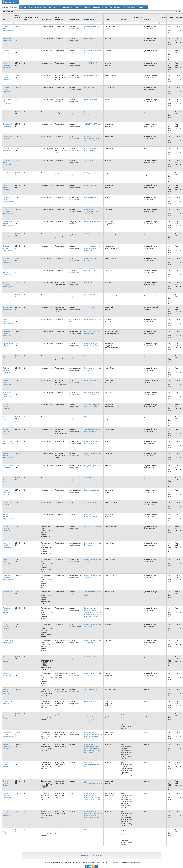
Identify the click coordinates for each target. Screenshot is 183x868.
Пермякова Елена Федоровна (7, 187)
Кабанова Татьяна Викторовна (7, 814)
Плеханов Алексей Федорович (7, 716)
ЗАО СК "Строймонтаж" (92, 502)
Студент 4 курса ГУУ (91, 197)
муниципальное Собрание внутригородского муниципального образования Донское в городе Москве (93, 718)
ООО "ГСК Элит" (90, 478)
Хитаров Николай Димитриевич (7, 691)
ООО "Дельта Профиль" (92, 173)
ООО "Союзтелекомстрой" (93, 222)
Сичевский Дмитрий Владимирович (8, 578)
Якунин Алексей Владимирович (8, 29)
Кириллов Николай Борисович (6, 783)
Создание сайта (96, 856)
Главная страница (10, 2)
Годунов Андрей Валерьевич (7, 382)
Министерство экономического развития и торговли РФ (93, 211)
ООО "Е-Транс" (89, 307)
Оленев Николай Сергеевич (6, 626)
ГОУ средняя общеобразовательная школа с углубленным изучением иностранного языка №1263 (93, 749)
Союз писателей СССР (92, 271)
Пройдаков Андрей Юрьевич (6, 610)
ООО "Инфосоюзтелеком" (93, 319)
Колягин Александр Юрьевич (6, 659)
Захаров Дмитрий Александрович (8, 285)
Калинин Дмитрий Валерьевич (7, 795)
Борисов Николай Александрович (8, 456)
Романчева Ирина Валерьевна (7, 163)
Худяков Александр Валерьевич (7, 65)
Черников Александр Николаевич (7, 53)
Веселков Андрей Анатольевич (7, 419)
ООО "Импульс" (90, 657)
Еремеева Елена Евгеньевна (7, 297)
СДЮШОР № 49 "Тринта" (93, 124)
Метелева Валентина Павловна (6, 746)
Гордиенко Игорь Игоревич (6, 358)
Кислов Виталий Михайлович (7, 273)
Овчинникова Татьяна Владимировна (8, 734)
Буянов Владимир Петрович (6, 832)
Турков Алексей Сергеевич (6, 561)
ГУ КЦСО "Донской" (91, 185)
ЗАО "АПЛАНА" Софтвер (93, 527)
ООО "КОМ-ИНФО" (91, 702)
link (161, 26)
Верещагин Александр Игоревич (7, 431)
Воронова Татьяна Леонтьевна (7, 407)
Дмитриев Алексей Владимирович (8, 321)
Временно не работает (92, 490)
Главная (84, 856)
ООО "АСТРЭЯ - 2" (91, 63)
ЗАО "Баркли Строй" (91, 689)
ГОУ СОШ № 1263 (90, 295)
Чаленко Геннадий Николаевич (7, 529)
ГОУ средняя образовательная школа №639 (92, 765)
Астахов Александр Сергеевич (6, 492)
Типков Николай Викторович (7, 77)
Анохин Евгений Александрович (8, 517)
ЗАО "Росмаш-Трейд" (91, 417)
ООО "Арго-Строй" (90, 380)
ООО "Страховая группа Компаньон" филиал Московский (92, 248)
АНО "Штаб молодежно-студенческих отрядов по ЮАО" (93, 594)
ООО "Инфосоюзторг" (92, 39)
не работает (88, 283)
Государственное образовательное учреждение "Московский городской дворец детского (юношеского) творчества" (93, 612)
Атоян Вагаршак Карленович (7, 480)
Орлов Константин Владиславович (8, 211)
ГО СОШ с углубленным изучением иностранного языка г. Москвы (93, 138)
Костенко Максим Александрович (8, 248)
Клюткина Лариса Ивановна (6, 765)
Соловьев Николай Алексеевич (7, 114)
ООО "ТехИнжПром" (91, 100)
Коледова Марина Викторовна (7, 260)
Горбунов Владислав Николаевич (7, 370)
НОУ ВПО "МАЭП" (90, 87)
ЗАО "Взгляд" (89, 161)
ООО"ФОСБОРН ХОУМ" (92, 75)
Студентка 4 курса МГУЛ (92, 466)
